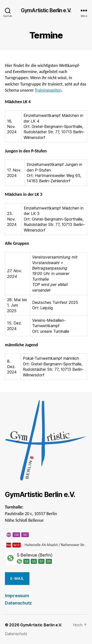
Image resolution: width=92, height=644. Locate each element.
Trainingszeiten (48, 90)
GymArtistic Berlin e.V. (46, 10)
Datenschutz (18, 603)
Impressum (17, 596)
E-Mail (17, 578)
